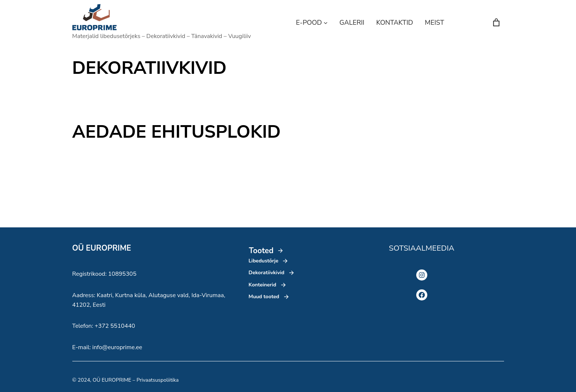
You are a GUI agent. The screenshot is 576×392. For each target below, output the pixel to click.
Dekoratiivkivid (267, 273)
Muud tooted (264, 297)
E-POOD (309, 23)
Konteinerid (263, 285)
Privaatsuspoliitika (158, 380)
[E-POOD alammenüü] (326, 23)
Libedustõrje (264, 261)
